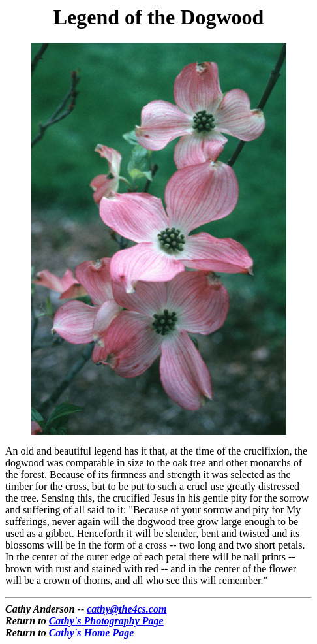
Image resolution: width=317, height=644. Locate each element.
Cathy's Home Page (92, 633)
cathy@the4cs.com (127, 609)
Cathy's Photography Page (106, 621)
